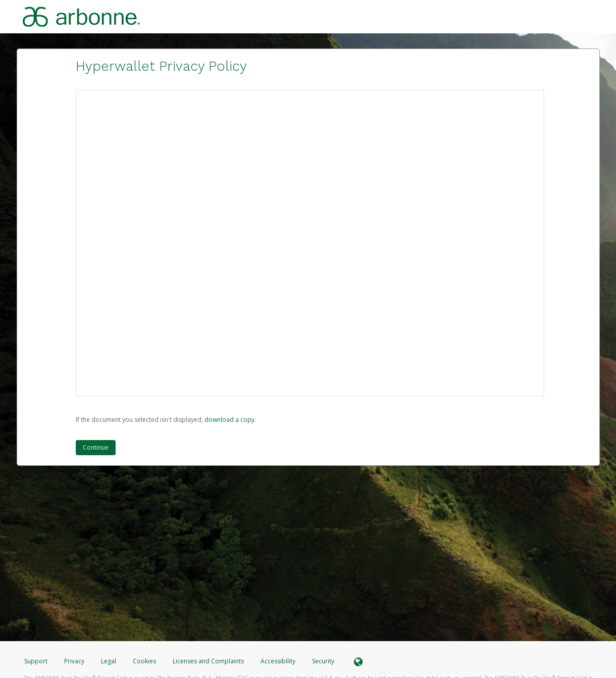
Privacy (74, 661)
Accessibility (278, 661)
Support (36, 661)
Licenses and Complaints (209, 661)
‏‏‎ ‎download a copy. (229, 420)
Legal (109, 661)
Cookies (144, 661)
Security (323, 661)
